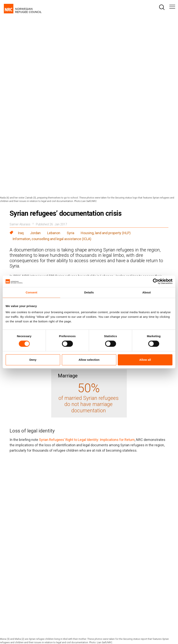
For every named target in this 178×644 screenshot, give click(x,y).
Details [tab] (89, 292)
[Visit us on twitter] (141, 548)
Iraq (21, 55)
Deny (33, 360)
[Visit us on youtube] (168, 548)
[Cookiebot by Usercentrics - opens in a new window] (156, 281)
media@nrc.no (69, 590)
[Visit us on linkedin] (155, 548)
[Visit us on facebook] (115, 548)
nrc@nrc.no (68, 574)
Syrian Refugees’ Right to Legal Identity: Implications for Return (87, 262)
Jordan (35, 55)
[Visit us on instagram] (128, 548)
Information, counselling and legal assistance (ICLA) (52, 61)
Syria (70, 55)
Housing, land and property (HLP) (106, 55)
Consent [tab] (32, 292)
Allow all (145, 360)
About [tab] (147, 292)
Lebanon (54, 55)
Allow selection (89, 360)
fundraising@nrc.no (129, 582)
